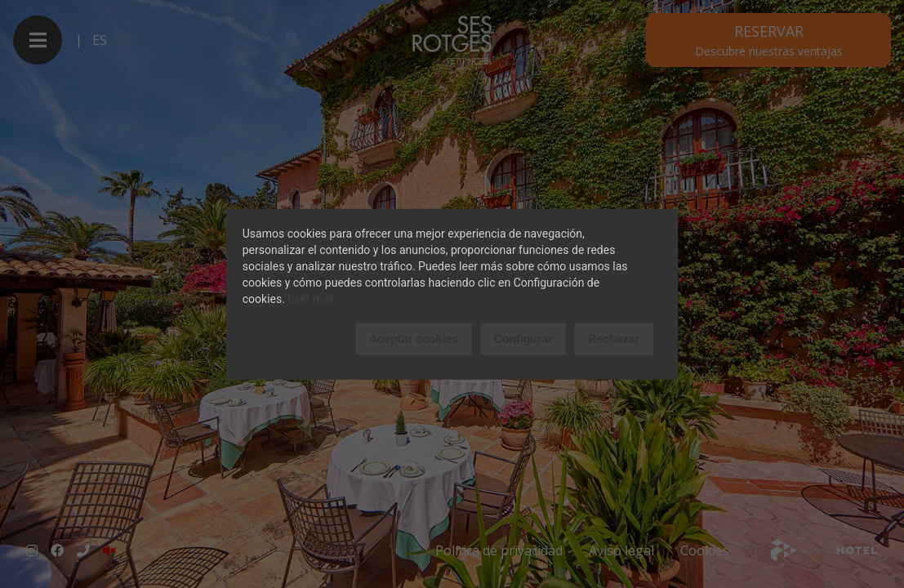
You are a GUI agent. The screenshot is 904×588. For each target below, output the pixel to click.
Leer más (311, 299)
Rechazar (614, 339)
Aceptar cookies (414, 339)
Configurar (523, 339)
